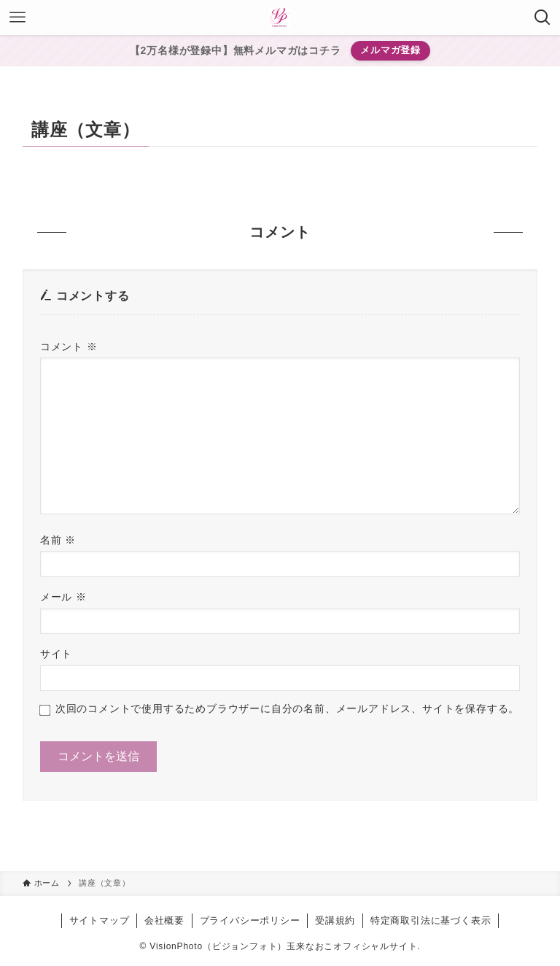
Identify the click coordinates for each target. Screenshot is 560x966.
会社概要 (164, 920)
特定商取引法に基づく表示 (431, 920)
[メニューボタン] (17, 18)
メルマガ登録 (390, 50)
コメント (69, 347)
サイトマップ (100, 920)
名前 (58, 540)
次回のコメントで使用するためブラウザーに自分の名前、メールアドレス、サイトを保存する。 (287, 708)
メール (63, 597)
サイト (56, 654)
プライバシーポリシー (250, 920)
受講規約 (335, 920)
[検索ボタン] (542, 18)
